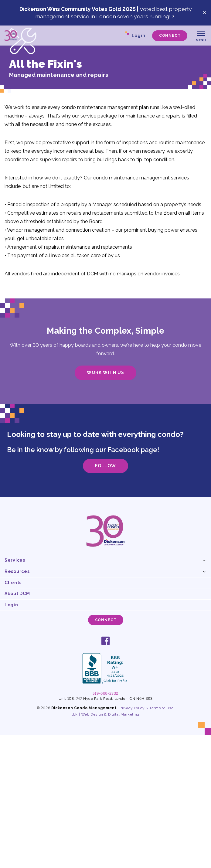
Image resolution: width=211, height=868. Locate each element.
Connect (170, 36)
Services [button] (15, 560)
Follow (106, 466)
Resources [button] (17, 571)
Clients (13, 583)
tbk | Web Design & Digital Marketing (106, 714)
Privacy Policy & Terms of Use (146, 708)
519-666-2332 (106, 693)
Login (138, 36)
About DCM (17, 594)
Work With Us (105, 373)
